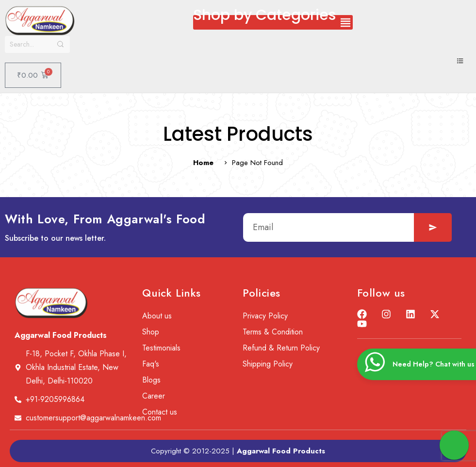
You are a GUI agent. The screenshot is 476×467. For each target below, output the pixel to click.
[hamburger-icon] (460, 62)
